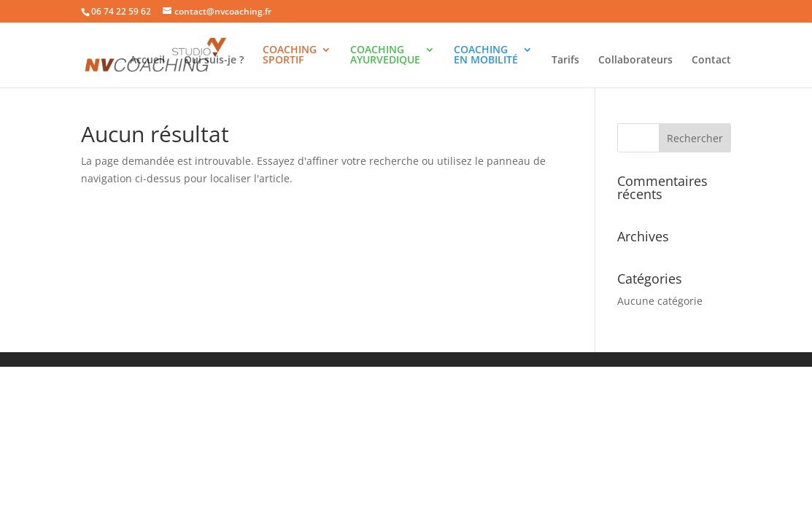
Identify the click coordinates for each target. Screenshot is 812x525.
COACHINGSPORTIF (290, 55)
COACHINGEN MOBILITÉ (486, 55)
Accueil (147, 61)
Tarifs (565, 61)
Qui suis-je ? (214, 61)
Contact (711, 61)
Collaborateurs (635, 61)
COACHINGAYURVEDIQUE (385, 55)
